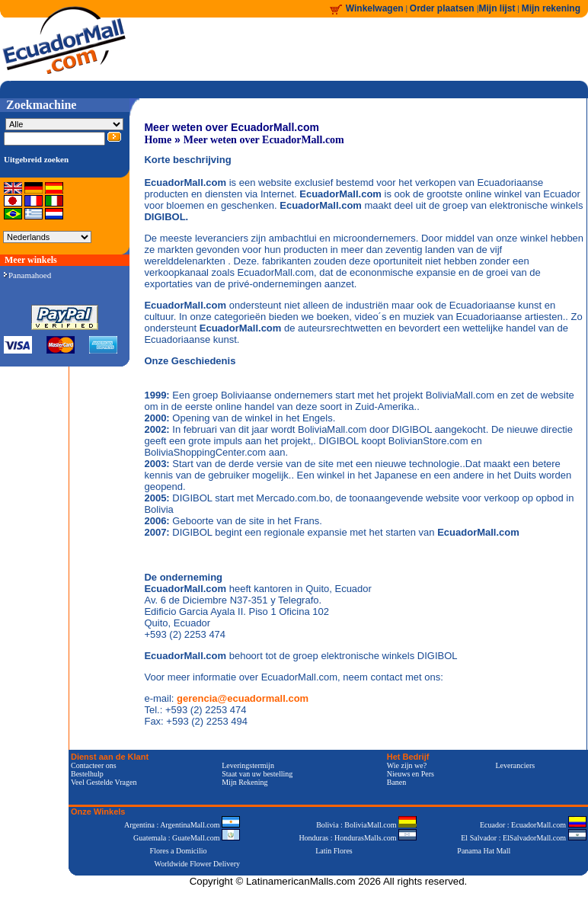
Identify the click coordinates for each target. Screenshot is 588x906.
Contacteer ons (94, 765)
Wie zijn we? (407, 765)
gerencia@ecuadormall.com (243, 698)
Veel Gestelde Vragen (104, 782)
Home (158, 140)
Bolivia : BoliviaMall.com (366, 825)
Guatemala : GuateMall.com (187, 838)
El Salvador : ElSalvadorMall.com (523, 838)
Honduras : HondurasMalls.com (358, 838)
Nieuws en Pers (411, 774)
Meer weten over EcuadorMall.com (264, 140)
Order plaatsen (443, 8)
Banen (397, 782)
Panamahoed (27, 275)
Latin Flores (334, 851)
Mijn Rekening (244, 782)
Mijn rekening (551, 8)
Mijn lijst (497, 8)
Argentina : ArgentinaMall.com (182, 825)
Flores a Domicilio (179, 851)
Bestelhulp (87, 774)
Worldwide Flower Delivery (198, 864)
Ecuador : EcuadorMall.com (533, 825)
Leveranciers (516, 765)
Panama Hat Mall (484, 851)
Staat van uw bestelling (257, 774)
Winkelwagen (375, 8)
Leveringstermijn (248, 765)
